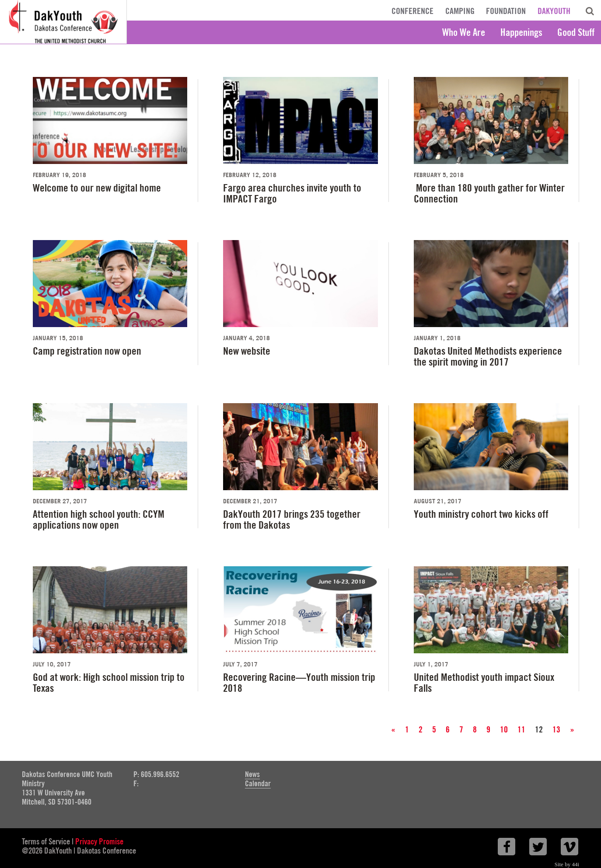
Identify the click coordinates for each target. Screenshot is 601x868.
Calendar (258, 783)
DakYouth (554, 11)
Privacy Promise (99, 841)
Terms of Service (46, 841)
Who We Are (464, 32)
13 (556, 729)
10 (504, 729)
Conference (412, 11)
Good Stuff (576, 32)
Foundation (506, 11)
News (252, 774)
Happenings (521, 32)
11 (521, 729)
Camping (460, 11)
